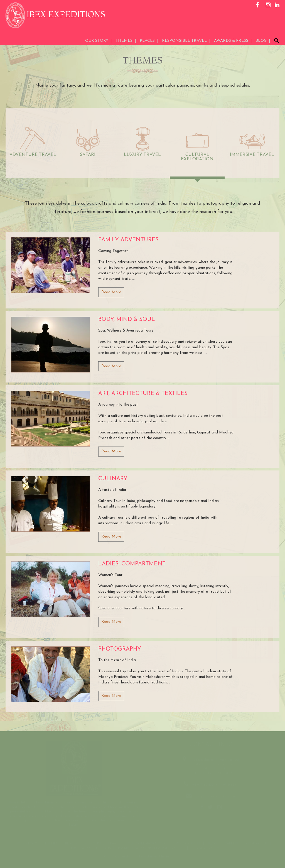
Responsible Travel (184, 41)
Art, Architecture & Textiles (143, 394)
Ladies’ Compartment (132, 564)
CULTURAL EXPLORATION (197, 157)
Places (147, 41)
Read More (111, 292)
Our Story (97, 41)
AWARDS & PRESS (231, 41)
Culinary (113, 479)
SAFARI (88, 155)
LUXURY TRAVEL (142, 155)
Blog (261, 41)
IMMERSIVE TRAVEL (252, 155)
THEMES (124, 41)
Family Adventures (128, 240)
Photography (120, 649)
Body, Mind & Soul (127, 320)
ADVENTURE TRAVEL (33, 155)
